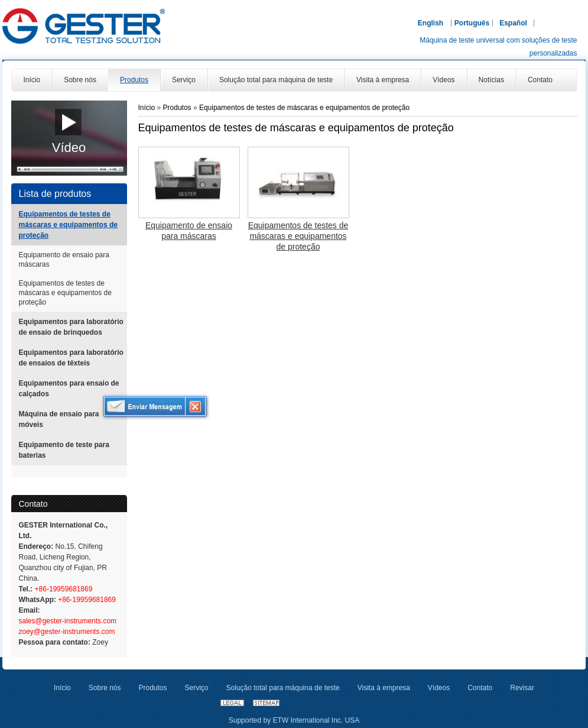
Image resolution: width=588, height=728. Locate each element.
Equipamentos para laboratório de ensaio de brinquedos (71, 327)
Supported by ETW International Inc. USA (294, 720)
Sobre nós (105, 688)
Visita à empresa (384, 688)
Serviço (197, 688)
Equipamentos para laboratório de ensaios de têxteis (71, 358)
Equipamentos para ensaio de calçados (69, 389)
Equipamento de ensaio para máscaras (64, 260)
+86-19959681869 (62, 589)
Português (472, 23)
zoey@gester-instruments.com (67, 632)
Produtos (178, 108)
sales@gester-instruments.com (68, 621)
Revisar (522, 688)
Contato (33, 504)
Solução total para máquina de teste (283, 688)
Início (147, 108)
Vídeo (69, 148)
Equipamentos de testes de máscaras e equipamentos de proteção (68, 225)
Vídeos (439, 688)
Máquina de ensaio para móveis (59, 419)
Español (513, 23)
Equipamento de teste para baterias (64, 450)
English (431, 23)
